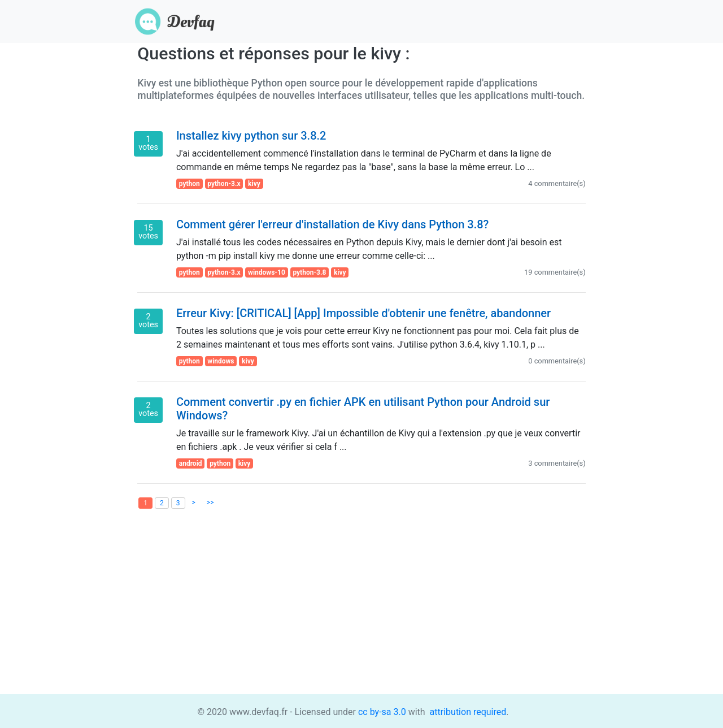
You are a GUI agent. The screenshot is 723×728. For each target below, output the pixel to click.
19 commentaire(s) (555, 272)
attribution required (467, 712)
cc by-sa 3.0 (381, 712)
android (191, 463)
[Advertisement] (361, 615)
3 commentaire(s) (557, 463)
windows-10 (267, 272)
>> (210, 502)
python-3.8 (309, 272)
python (190, 184)
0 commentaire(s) (557, 361)
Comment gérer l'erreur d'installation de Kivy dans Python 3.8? (332, 224)
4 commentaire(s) (557, 183)
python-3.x (224, 184)
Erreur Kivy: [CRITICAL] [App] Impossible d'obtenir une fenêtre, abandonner (363, 313)
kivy (254, 184)
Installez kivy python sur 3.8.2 (251, 136)
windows (221, 361)
